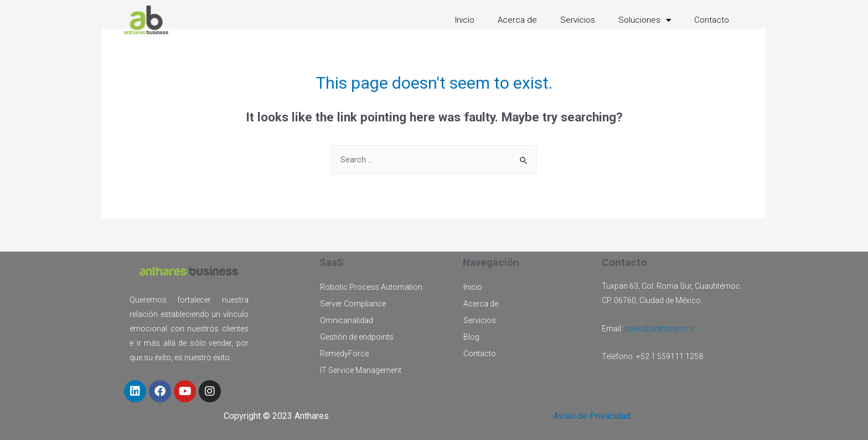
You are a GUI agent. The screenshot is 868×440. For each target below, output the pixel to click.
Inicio (465, 20)
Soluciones (645, 20)
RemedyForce (344, 354)
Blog (471, 337)
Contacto (712, 20)
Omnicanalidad (347, 320)
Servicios (578, 20)
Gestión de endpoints (357, 337)
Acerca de (517, 20)
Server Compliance (353, 304)
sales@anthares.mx (659, 329)
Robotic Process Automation (371, 287)
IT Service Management (361, 370)
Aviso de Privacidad (592, 416)
